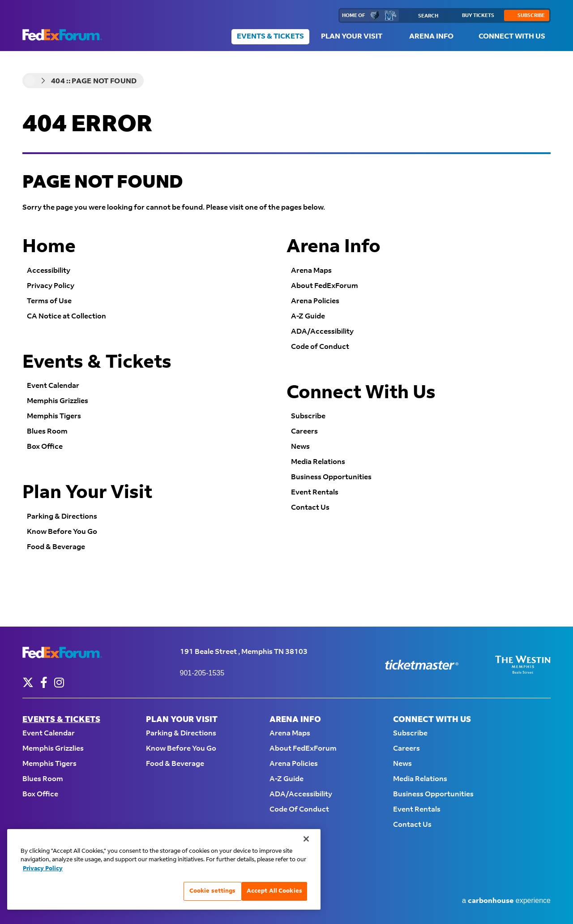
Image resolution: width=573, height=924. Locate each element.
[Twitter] (28, 682)
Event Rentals (315, 492)
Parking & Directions (62, 517)
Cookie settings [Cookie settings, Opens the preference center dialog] (213, 891)
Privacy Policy (51, 286)
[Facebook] (44, 682)
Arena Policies (315, 301)
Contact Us (310, 508)
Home (30, 81)
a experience (506, 901)
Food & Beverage (56, 547)
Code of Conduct (320, 347)
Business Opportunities (331, 477)
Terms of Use (49, 301)
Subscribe (308, 416)
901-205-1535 (202, 673)
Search (428, 16)
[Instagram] (59, 682)
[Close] (306, 839)
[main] (286, 339)
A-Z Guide (308, 316)
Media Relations (318, 462)
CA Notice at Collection (66, 316)
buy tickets (478, 16)
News (300, 447)
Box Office (45, 447)
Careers (304, 432)
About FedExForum (325, 286)
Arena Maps (311, 271)
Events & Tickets (270, 37)
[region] (164, 869)
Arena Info (431, 37)
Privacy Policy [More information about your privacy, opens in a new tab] (43, 868)
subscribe (531, 16)
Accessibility (49, 271)
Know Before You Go (62, 532)
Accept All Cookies (274, 891)
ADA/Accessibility (322, 332)
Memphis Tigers (54, 416)
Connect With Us (512, 37)
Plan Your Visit (352, 37)
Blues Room (47, 432)
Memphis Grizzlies (58, 401)
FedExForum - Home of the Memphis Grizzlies (62, 35)
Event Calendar (53, 386)
